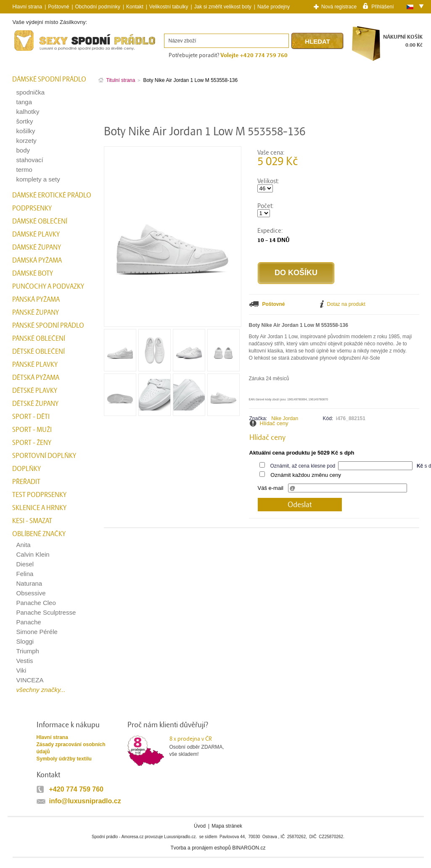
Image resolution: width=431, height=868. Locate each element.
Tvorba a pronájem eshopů (200, 848)
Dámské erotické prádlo (52, 195)
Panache (29, 622)
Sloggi (25, 641)
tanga (24, 102)
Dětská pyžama (36, 378)
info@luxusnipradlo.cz (85, 801)
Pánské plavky (35, 365)
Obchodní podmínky (98, 7)
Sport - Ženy (32, 443)
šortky (25, 121)
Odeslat (300, 505)
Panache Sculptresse (46, 612)
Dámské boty (33, 274)
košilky (26, 131)
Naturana (29, 583)
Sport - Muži (32, 430)
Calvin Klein (33, 554)
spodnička (31, 92)
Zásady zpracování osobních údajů (71, 748)
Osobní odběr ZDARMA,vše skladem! (202, 746)
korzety (26, 141)
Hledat (317, 41)
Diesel (25, 564)
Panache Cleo (36, 603)
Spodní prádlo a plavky (35, 51)
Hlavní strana (52, 737)
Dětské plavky (35, 391)
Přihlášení (382, 6)
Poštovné (58, 7)
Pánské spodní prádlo (48, 326)
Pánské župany (36, 313)
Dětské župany (35, 404)
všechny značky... (41, 690)
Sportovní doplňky (44, 456)
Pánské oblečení (39, 339)
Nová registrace (339, 7)
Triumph (28, 651)
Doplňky (26, 469)
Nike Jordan (285, 418)
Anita (24, 545)
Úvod (200, 826)
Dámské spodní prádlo (49, 79)
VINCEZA (30, 680)
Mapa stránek (227, 826)
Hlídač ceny (274, 423)
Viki (21, 670)
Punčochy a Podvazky (48, 287)
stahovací (30, 160)
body (23, 150)
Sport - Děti (31, 417)
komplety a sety (38, 179)
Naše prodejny (274, 7)
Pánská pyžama (36, 300)
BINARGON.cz (249, 848)
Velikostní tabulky (169, 7)
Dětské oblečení (38, 352)
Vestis (25, 661)
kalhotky (28, 112)
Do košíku (296, 273)
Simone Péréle (37, 632)
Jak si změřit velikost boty (223, 7)
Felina (25, 574)
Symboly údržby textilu (64, 759)
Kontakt (135, 7)
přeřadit (26, 482)
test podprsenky (39, 495)
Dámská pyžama (37, 260)
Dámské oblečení (40, 221)
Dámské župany (37, 247)
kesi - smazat (32, 521)
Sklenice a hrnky (39, 508)
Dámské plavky (36, 234)
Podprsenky (32, 208)
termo (24, 170)
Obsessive (31, 593)
